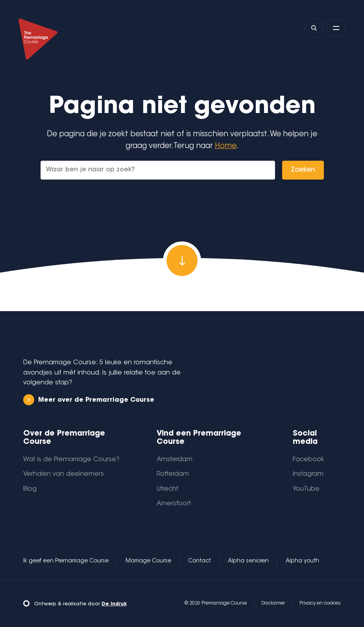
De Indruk (114, 604)
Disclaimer (273, 603)
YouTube (306, 489)
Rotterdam (173, 474)
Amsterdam (175, 460)
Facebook (309, 460)
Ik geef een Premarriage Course (66, 561)
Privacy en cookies (320, 603)
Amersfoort (174, 504)
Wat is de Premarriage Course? (71, 460)
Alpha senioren (248, 561)
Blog (30, 489)
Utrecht (167, 489)
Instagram (308, 474)
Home (226, 146)
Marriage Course (148, 561)
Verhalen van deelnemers (64, 474)
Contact (200, 561)
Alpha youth (302, 561)
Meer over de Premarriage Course (89, 400)
